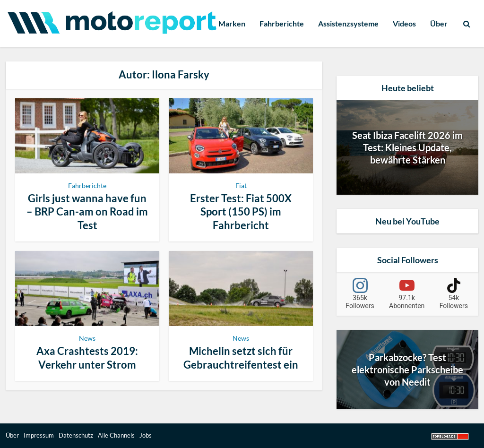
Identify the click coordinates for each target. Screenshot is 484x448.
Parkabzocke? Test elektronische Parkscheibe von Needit (407, 370)
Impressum (39, 435)
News (87, 338)
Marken (232, 23)
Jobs (146, 435)
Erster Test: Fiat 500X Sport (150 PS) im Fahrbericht (241, 212)
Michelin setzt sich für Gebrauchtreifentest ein (241, 358)
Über (439, 23)
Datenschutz (76, 435)
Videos (404, 23)
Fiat (241, 185)
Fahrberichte (282, 23)
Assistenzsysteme (348, 23)
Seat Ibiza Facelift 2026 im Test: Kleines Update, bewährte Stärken (407, 147)
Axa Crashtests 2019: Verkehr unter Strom (87, 358)
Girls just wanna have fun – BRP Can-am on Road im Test (87, 212)
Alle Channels (116, 435)
